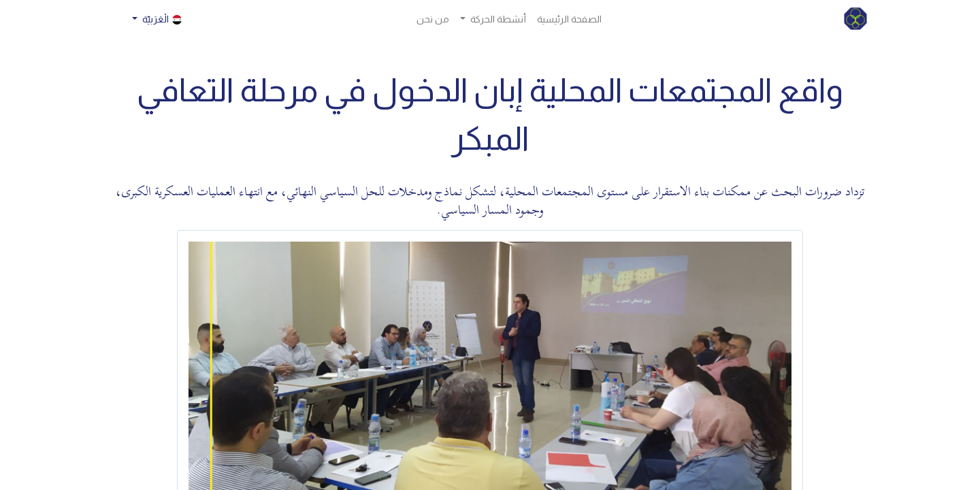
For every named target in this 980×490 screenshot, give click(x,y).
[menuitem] (569, 19)
